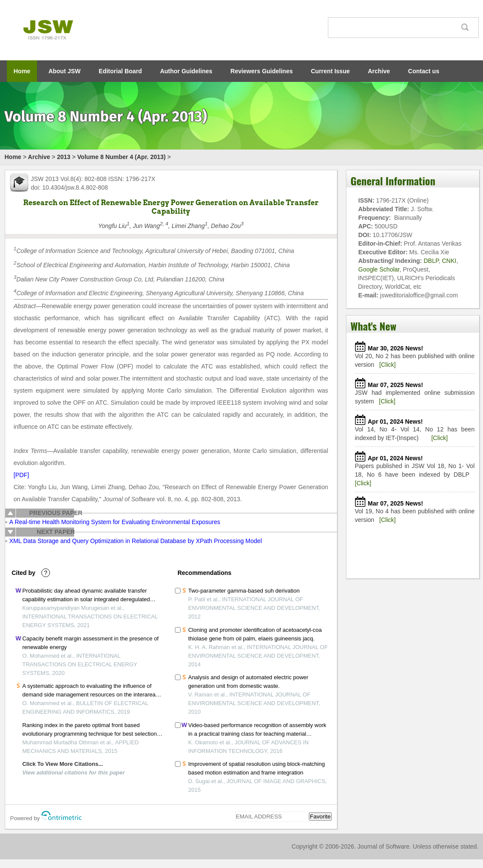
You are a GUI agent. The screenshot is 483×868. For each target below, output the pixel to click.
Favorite (320, 816)
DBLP (431, 261)
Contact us (424, 71)
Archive (379, 71)
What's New (374, 326)
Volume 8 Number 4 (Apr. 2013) (121, 157)
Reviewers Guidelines (262, 71)
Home (22, 71)
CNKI (449, 261)
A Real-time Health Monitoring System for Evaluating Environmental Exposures (115, 522)
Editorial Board (120, 71)
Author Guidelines (186, 71)
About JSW (64, 71)
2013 (64, 157)
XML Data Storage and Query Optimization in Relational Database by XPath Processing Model (136, 541)
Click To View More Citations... (63, 764)
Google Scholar (379, 269)
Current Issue (330, 71)
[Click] (387, 365)
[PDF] (22, 475)
